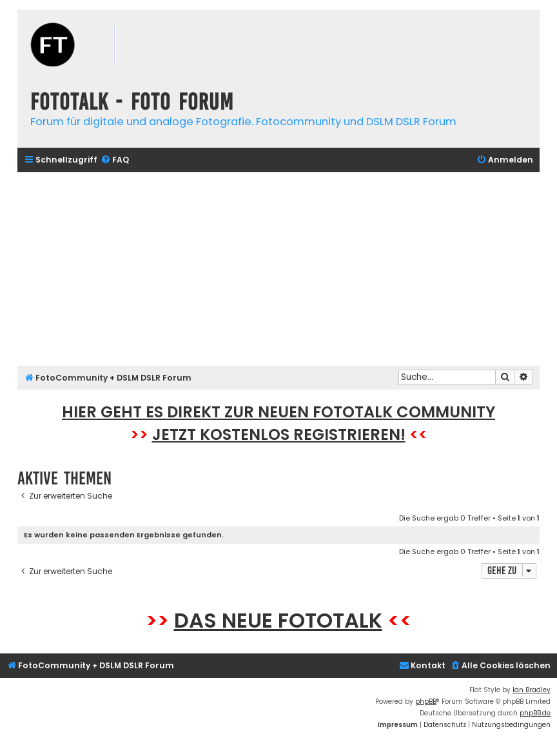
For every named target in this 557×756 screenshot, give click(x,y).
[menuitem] (115, 160)
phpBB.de (535, 713)
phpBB (426, 701)
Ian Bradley (532, 690)
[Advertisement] (278, 269)
